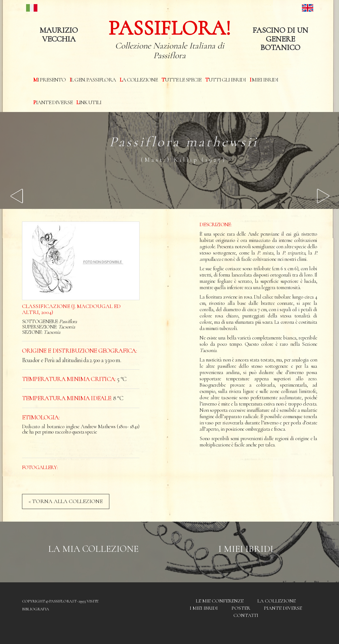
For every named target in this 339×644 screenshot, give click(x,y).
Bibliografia (36, 609)
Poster (241, 608)
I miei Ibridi (264, 80)
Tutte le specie (181, 80)
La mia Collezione (93, 549)
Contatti (246, 615)
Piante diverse (53, 102)
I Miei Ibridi (246, 549)
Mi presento (49, 80)
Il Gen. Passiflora (93, 80)
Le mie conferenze (220, 601)
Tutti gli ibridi (225, 80)
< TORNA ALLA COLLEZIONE (66, 501)
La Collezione (139, 80)
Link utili (89, 102)
